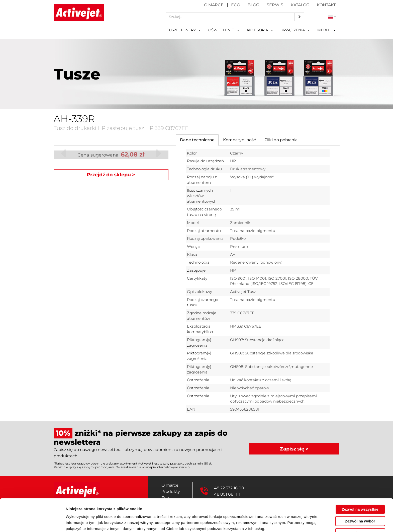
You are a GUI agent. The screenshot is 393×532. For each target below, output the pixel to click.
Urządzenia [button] (295, 30)
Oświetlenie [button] (224, 30)
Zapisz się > (294, 449)
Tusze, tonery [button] (184, 30)
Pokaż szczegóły (267, 522)
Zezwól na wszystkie (360, 486)
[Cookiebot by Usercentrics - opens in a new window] (32, 522)
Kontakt (326, 5)
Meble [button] (326, 30)
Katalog (300, 5)
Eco (236, 5)
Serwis (275, 5)
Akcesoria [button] (260, 30)
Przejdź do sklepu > (111, 175)
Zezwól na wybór (360, 499)
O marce (214, 5)
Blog (253, 5)
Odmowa (360, 510)
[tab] (197, 140)
